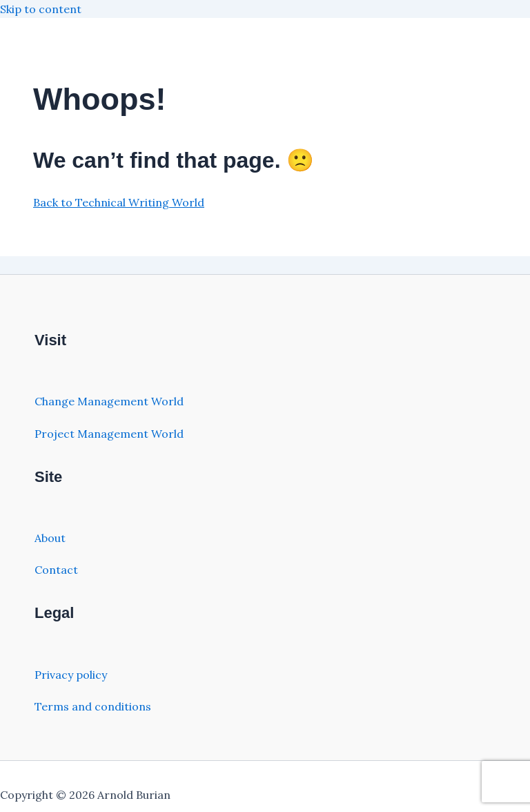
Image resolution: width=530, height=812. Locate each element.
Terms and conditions (93, 706)
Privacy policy (71, 675)
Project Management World (109, 434)
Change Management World (109, 401)
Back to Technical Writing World (119, 202)
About (50, 538)
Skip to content (41, 9)
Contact (56, 570)
